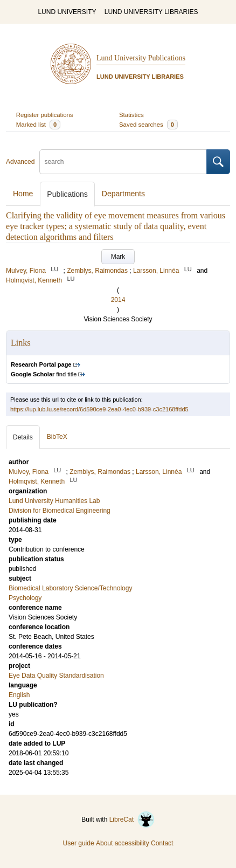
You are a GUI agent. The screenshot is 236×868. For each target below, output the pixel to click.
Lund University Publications (141, 58)
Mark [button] (118, 257)
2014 (118, 300)
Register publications (45, 115)
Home (23, 194)
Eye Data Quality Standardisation (56, 676)
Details (23, 437)
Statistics (131, 115)
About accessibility (123, 843)
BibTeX (57, 437)
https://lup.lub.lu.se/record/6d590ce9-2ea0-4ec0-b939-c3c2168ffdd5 (99, 409)
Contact (162, 843)
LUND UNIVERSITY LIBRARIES (151, 12)
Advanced (20, 162)
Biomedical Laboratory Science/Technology (70, 588)
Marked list (38, 125)
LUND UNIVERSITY (67, 12)
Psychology (25, 598)
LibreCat (132, 819)
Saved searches (148, 125)
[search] (123, 162)
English (19, 695)
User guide (79, 843)
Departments (123, 194)
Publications (67, 194)
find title (44, 374)
